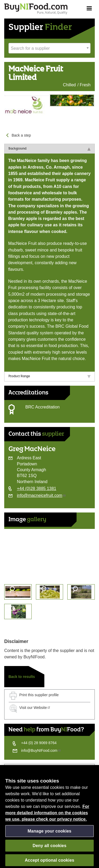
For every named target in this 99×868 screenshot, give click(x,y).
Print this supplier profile (39, 695)
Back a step (21, 135)
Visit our (35, 708)
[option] (49, 554)
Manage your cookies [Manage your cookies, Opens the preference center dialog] (50, 833)
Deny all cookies (50, 847)
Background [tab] (49, 149)
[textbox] (49, 48)
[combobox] (49, 48)
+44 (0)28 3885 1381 (37, 489)
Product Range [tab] (49, 376)
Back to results (22, 677)
